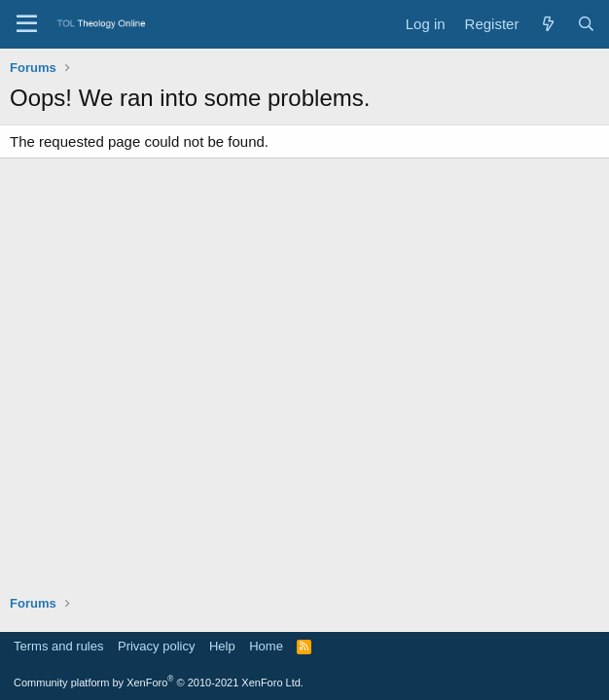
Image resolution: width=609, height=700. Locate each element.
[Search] (586, 24)
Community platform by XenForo (159, 682)
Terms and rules (58, 646)
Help (222, 646)
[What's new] (547, 24)
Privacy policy (156, 646)
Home (266, 646)
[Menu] (27, 24)
